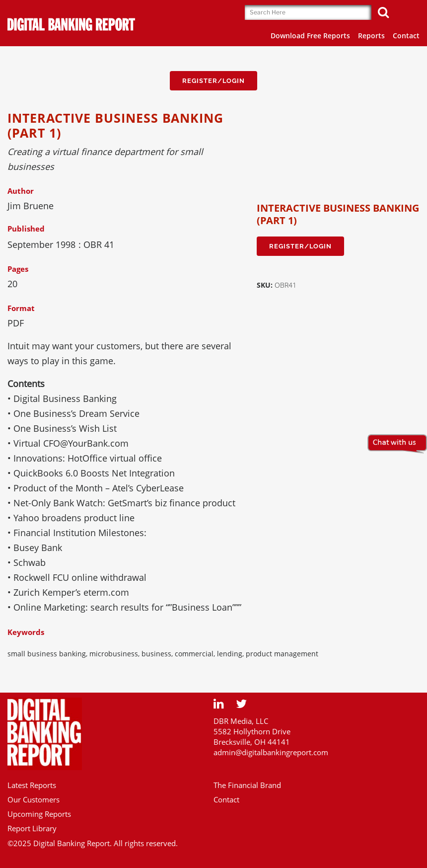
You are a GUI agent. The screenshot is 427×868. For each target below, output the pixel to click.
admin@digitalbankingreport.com (271, 752)
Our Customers (34, 799)
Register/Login (213, 81)
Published (26, 229)
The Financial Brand (247, 785)
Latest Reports (32, 785)
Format (21, 308)
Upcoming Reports (39, 814)
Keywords (26, 632)
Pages (18, 269)
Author (21, 191)
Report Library (32, 828)
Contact (226, 799)
